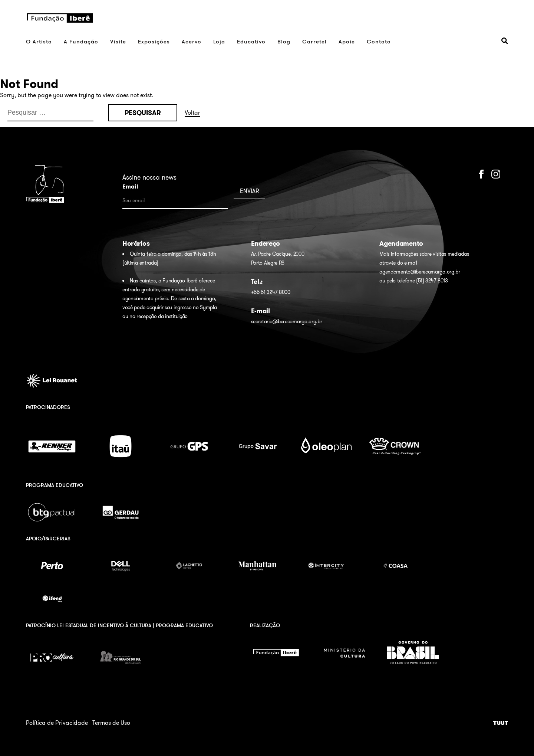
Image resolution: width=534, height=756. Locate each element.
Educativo (251, 41)
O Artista (39, 41)
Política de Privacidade (57, 723)
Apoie (347, 41)
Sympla (208, 307)
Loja (219, 41)
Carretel (314, 41)
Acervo (192, 41)
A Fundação (81, 41)
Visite (118, 41)
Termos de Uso (111, 723)
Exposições (154, 41)
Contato (379, 41)
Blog (284, 41)
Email (130, 186)
